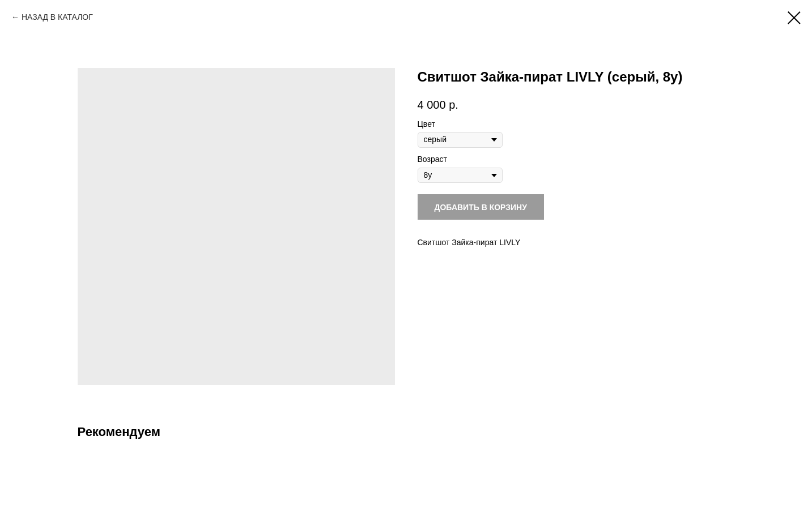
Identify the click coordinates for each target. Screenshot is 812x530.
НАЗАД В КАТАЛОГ (57, 17)
